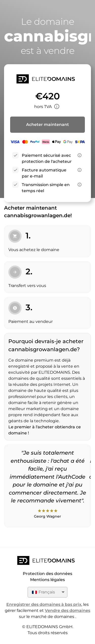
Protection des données (48, 574)
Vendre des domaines (68, 610)
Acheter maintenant (48, 125)
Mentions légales (48, 580)
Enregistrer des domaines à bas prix (44, 604)
